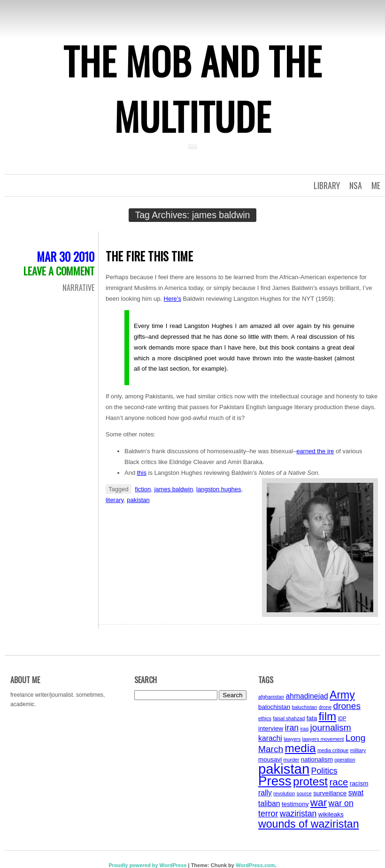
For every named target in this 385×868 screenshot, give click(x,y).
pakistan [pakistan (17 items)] (284, 769)
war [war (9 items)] (319, 803)
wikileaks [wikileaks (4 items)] (331, 814)
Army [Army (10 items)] (342, 695)
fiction (143, 489)
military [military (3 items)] (358, 750)
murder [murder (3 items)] (292, 760)
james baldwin (173, 489)
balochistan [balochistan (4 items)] (274, 707)
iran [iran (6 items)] (292, 728)
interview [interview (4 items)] (271, 728)
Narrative (78, 288)
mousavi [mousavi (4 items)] (270, 759)
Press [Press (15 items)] (275, 781)
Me (376, 185)
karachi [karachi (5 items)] (270, 738)
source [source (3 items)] (304, 793)
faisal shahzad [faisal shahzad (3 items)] (289, 718)
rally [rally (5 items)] (265, 793)
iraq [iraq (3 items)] (304, 729)
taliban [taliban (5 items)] (269, 803)
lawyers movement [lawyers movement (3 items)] (323, 739)
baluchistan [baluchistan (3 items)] (305, 707)
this (142, 473)
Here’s (173, 299)
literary (115, 500)
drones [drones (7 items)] (347, 706)
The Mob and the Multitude (192, 88)
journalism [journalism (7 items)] (331, 727)
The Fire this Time (149, 256)
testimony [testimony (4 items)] (295, 804)
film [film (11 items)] (328, 716)
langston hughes (219, 489)
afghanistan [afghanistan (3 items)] (271, 697)
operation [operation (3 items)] (345, 760)
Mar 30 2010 (65, 256)
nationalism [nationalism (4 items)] (317, 759)
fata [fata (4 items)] (312, 718)
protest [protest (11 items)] (310, 781)
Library (327, 185)
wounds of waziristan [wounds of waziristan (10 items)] (309, 824)
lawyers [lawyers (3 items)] (292, 739)
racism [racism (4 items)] (359, 783)
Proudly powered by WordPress (147, 865)
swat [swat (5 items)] (356, 793)
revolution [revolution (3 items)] (284, 793)
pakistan (138, 500)
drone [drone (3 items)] (325, 707)
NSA (356, 185)
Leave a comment (59, 271)
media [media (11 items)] (300, 748)
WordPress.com (255, 865)
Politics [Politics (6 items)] (324, 771)
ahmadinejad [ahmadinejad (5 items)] (307, 696)
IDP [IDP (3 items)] (342, 718)
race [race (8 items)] (339, 782)
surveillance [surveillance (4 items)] (330, 793)
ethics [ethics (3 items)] (265, 718)
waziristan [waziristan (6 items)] (298, 814)
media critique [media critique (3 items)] (333, 750)
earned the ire (315, 451)
